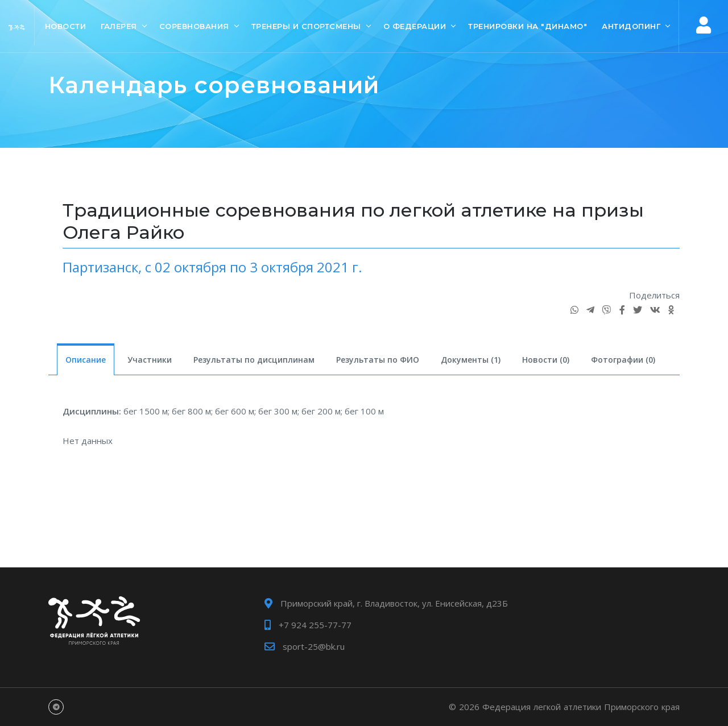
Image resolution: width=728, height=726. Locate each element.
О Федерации (415, 26)
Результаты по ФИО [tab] (378, 360)
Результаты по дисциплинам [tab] (254, 360)
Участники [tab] (150, 360)
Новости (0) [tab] (546, 360)
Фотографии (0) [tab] (623, 360)
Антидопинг (631, 26)
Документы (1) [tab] (471, 360)
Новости (66, 26)
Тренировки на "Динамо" (528, 26)
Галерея (119, 26)
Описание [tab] (86, 360)
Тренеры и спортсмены (306, 26)
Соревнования (194, 26)
